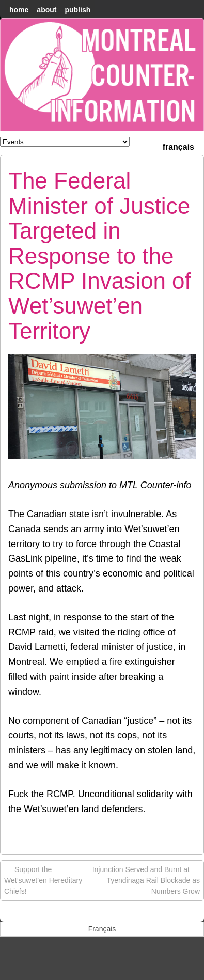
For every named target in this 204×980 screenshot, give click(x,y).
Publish (77, 10)
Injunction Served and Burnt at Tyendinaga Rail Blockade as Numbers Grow (146, 880)
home (19, 10)
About (46, 10)
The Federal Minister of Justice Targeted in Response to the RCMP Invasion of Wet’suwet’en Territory (100, 255)
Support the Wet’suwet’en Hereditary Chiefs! (43, 880)
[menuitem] (178, 146)
